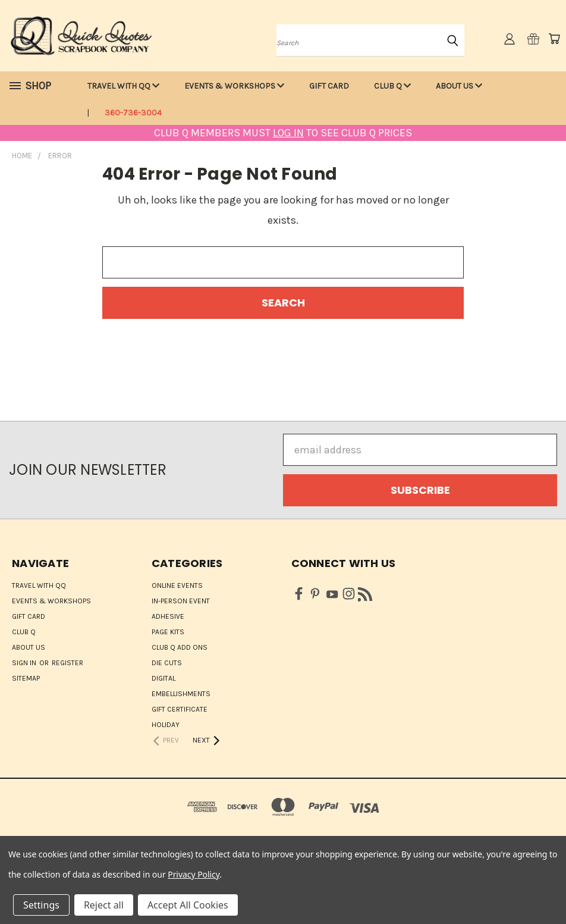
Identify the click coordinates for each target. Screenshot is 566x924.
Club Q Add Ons (180, 647)
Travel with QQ (123, 86)
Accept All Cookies (188, 905)
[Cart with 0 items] (554, 39)
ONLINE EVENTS (177, 585)
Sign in (25, 663)
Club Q (392, 86)
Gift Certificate (180, 709)
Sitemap (26, 678)
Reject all (104, 905)
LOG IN (288, 133)
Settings (41, 905)
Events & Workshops (234, 86)
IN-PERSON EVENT (181, 601)
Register (67, 663)
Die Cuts (167, 663)
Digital (163, 678)
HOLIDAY (166, 725)
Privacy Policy (194, 874)
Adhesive (168, 616)
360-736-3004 (133, 113)
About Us (459, 86)
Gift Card (329, 86)
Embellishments (181, 694)
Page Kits (168, 632)
